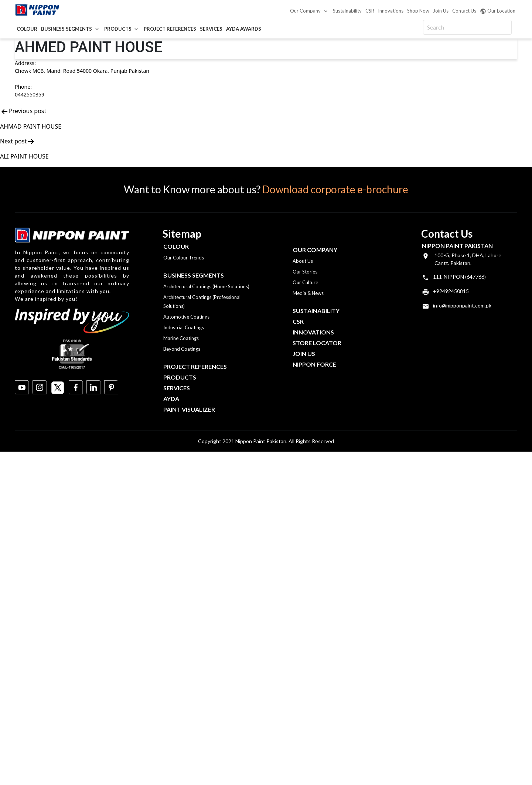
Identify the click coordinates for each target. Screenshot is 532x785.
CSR (370, 11)
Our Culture (305, 282)
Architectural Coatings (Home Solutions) (206, 286)
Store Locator (317, 343)
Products (118, 29)
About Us (303, 261)
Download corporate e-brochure (335, 189)
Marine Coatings (181, 338)
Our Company (305, 11)
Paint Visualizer (189, 409)
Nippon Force (314, 364)
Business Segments (66, 29)
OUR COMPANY (315, 250)
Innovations (391, 11)
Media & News (308, 293)
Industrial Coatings (184, 327)
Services (211, 29)
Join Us (441, 11)
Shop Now (418, 11)
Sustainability (347, 11)
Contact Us (464, 11)
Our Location (498, 11)
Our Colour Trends (184, 258)
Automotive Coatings (186, 317)
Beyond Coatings (182, 349)
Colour (27, 29)
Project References (170, 29)
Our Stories (305, 272)
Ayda (171, 399)
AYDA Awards (244, 29)
